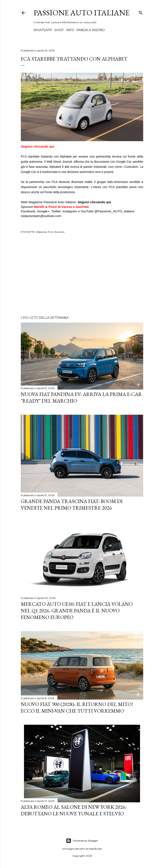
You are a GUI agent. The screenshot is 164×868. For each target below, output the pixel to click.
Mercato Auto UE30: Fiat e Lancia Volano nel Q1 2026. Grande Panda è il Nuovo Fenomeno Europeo (77, 611)
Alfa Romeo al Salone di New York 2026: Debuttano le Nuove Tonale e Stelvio (74, 810)
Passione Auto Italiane (82, 13)
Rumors (59, 232)
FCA (50, 232)
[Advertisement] (82, 275)
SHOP (59, 30)
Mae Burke (95, 849)
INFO (70, 30)
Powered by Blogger (82, 841)
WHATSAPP (43, 30)
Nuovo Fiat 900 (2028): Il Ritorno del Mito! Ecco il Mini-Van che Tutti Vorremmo (77, 707)
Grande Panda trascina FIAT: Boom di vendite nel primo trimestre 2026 (72, 504)
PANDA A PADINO (91, 30)
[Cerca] (141, 12)
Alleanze (41, 232)
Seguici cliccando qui (37, 146)
